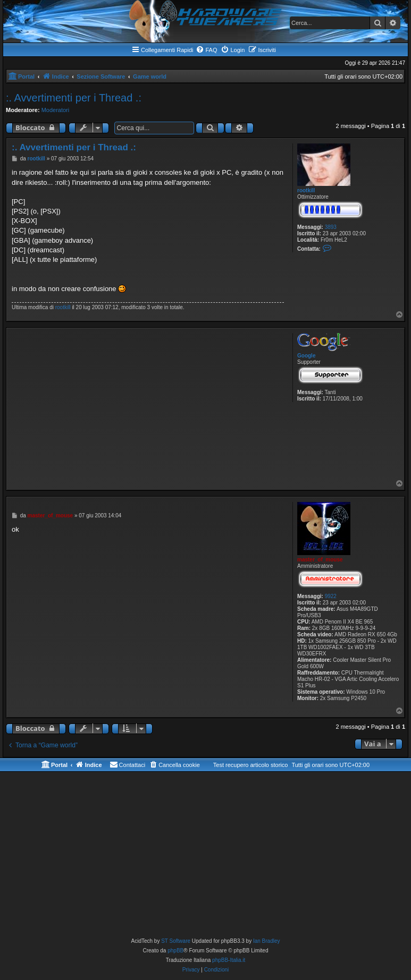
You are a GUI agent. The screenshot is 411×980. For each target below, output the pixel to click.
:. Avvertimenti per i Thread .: (74, 98)
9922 (331, 596)
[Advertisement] (148, 405)
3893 (331, 227)
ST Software (176, 941)
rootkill (306, 190)
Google (306, 356)
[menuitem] (206, 50)
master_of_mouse (320, 560)
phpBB (175, 951)
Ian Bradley (267, 941)
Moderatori (56, 110)
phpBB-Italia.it (229, 960)
